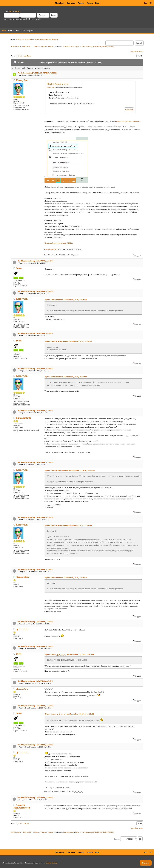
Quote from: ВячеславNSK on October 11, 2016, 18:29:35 (70, 470)
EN (151, 3)
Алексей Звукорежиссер (22, 806)
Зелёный (66, 46)
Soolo (72, 46)
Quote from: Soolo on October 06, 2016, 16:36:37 (66, 377)
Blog (97, 3)
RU (146, 3)
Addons (81, 3)
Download (71, 3)
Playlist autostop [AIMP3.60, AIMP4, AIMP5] (37, 73)
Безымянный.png (51, 249)
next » (141, 51)
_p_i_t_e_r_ (22, 629)
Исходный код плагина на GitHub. (59, 243)
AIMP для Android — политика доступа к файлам (37, 39)
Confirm (146, 863)
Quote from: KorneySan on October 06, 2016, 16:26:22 (69, 341)
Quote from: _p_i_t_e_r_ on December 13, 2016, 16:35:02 (70, 714)
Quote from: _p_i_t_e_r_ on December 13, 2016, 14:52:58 (70, 655)
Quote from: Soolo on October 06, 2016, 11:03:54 (66, 299)
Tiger (77, 46)
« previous (135, 51)
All (21, 56)
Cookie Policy (51, 863)
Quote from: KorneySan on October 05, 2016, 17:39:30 (69, 525)
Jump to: (117, 839)
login (11, 11)
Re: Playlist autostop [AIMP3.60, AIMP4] (35, 261)
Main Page (60, 3)
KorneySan (22, 80)
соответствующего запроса (128, 121)
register (17, 11)
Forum (90, 3)
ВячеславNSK (24, 418)
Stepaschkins (23, 577)
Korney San (51, 87)
